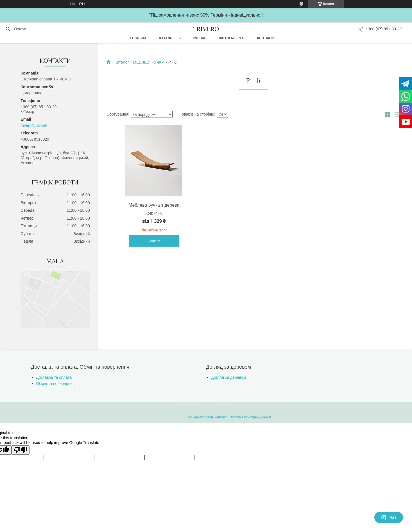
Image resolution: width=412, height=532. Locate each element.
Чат (389, 517)
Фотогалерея (232, 38)
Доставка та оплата (54, 377)
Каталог (167, 38)
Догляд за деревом (228, 377)
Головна (138, 38)
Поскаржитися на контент (207, 417)
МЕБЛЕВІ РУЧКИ (149, 62)
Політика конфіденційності (250, 417)
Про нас (199, 38)
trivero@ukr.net (34, 125)
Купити (154, 241)
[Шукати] (8, 29)
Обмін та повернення (55, 384)
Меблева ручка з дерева (154, 205)
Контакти (266, 38)
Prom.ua (232, 407)
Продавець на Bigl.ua (206, 412)
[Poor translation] (21, 450)
